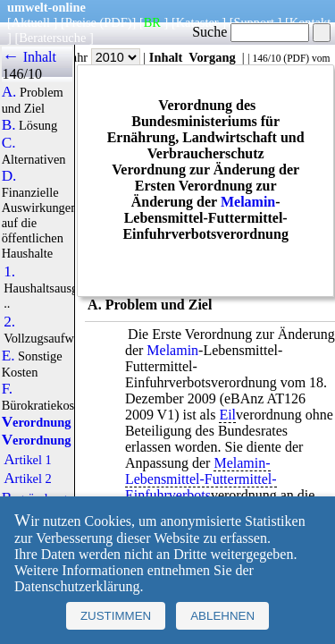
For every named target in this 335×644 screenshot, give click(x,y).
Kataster (197, 22)
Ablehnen (222, 616)
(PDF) (116, 22)
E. (8, 356)
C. (9, 143)
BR (152, 22)
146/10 (266, 58)
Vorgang (212, 57)
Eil (227, 415)
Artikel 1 (28, 460)
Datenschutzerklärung (77, 586)
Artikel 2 (28, 479)
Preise (81, 22)
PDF (296, 58)
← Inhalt (29, 57)
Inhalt (166, 57)
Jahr (103, 57)
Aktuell (31, 22)
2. (9, 322)
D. (9, 176)
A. (9, 92)
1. (9, 272)
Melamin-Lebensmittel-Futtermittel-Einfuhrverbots (201, 479)
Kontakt (310, 22)
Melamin (248, 202)
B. (9, 125)
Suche (251, 32)
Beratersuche (52, 38)
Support (254, 22)
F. (8, 389)
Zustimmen (116, 616)
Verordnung (37, 422)
